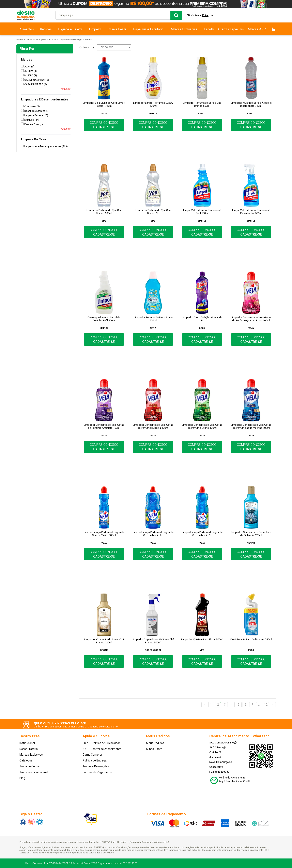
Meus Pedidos (155, 743)
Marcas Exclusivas (184, 29)
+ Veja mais (64, 89)
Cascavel (216, 767)
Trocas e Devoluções (96, 766)
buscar (176, 15)
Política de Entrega (95, 760)
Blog (22, 778)
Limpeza (95, 29)
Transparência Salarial (34, 772)
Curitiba (215, 752)
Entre (205, 15)
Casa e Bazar (117, 29)
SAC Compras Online (223, 743)
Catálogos (26, 760)
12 (266, 705)
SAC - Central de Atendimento (102, 749)
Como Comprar (93, 755)
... (259, 705)
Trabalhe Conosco (31, 766)
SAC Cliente (218, 747)
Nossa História (29, 749)
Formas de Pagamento (97, 772)
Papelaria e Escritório (148, 29)
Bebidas (46, 29)
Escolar (209, 29)
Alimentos (27, 29)
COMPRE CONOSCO (104, 125)
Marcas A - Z (257, 29)
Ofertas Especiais (231, 29)
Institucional (27, 743)
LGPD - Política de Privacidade (102, 743)
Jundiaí (215, 757)
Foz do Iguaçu (219, 772)
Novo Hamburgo (220, 762)
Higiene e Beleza (70, 29)
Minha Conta (154, 749)
